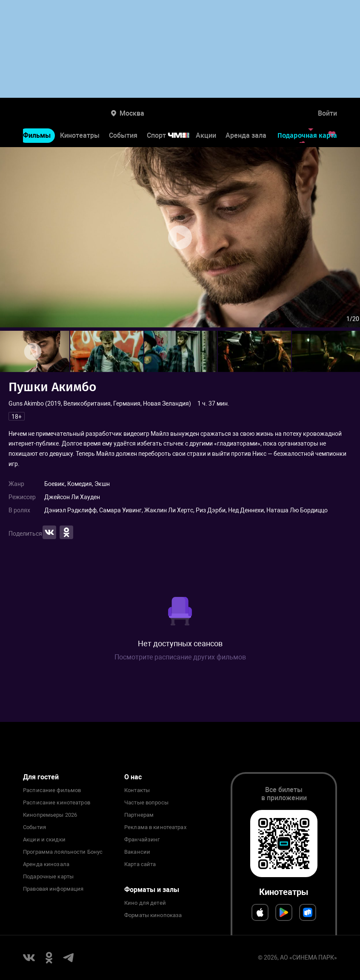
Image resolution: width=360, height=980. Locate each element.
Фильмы (37, 135)
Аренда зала (246, 135)
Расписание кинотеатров (57, 803)
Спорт (174, 135)
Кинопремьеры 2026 (50, 815)
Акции (206, 135)
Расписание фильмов (52, 790)
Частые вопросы (146, 803)
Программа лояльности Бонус (63, 852)
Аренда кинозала (46, 864)
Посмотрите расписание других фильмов (180, 657)
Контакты (137, 790)
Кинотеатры (80, 135)
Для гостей (41, 777)
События (123, 135)
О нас (133, 777)
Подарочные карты (48, 877)
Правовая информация (53, 889)
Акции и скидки (44, 840)
